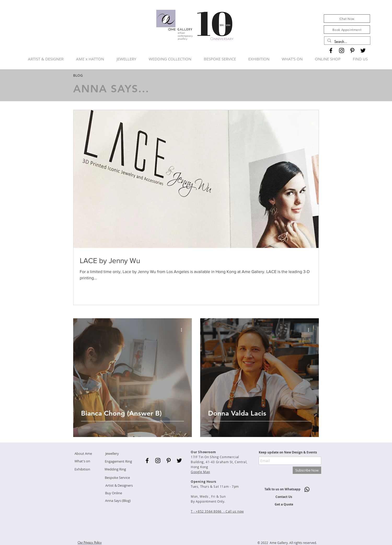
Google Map (200, 472)
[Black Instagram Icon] (342, 50)
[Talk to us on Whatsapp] (282, 489)
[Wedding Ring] (115, 469)
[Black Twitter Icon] (363, 50)
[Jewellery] (112, 454)
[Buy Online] (113, 493)
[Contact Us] (284, 497)
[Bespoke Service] (117, 478)
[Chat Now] (347, 19)
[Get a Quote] (284, 505)
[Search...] (347, 42)
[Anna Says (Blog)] (118, 501)
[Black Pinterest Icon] (352, 50)
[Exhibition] (82, 469)
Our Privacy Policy (90, 543)
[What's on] (82, 461)
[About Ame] (83, 454)
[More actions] (183, 330)
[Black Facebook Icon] (331, 50)
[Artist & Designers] (119, 486)
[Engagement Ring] (118, 461)
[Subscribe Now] (307, 470)
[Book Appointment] (347, 30)
